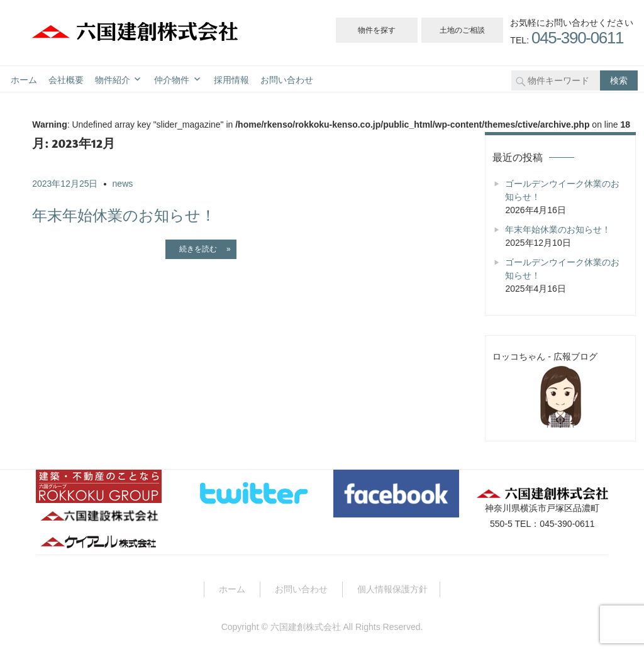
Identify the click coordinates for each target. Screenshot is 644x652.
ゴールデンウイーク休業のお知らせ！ (562, 190)
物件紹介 (113, 80)
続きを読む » (201, 249)
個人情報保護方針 (392, 589)
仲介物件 (172, 80)
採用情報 (231, 80)
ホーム (24, 80)
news (123, 184)
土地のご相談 (462, 30)
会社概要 (66, 80)
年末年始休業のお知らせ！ (124, 215)
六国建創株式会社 (306, 627)
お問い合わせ (287, 80)
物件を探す (377, 30)
